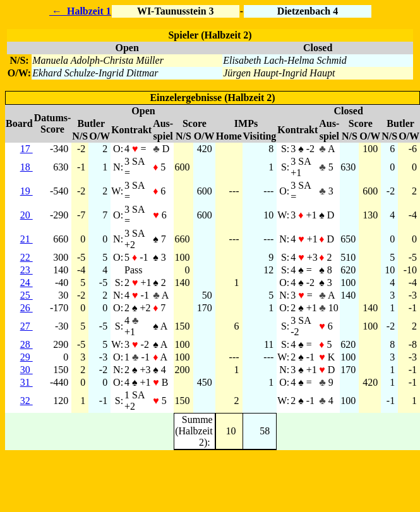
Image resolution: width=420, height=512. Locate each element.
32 (27, 401)
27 (27, 326)
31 (27, 382)
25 (27, 295)
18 (27, 167)
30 (27, 370)
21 (27, 239)
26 (27, 308)
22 (27, 257)
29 (27, 357)
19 (27, 191)
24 (27, 283)
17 (27, 149)
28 (27, 344)
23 (27, 270)
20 (27, 215)
